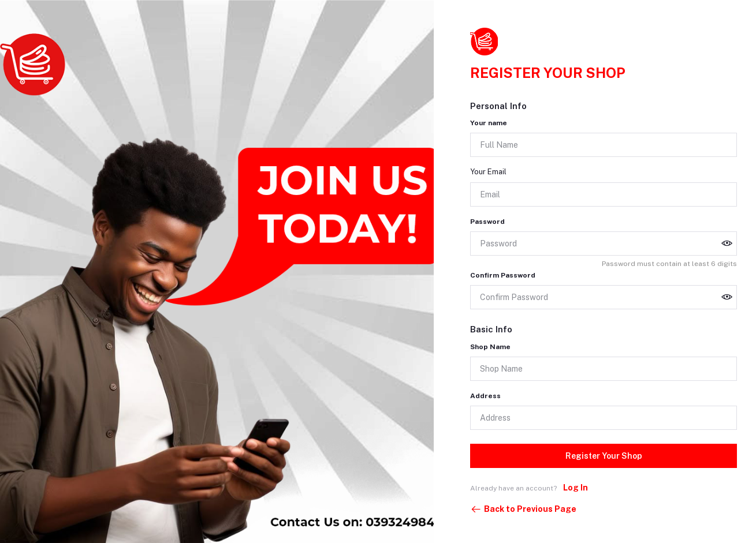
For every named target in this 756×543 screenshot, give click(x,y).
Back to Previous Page (523, 510)
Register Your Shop (604, 456)
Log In (576, 488)
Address (485, 396)
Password (487, 222)
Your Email (488, 172)
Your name (489, 123)
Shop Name (490, 347)
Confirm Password (503, 275)
